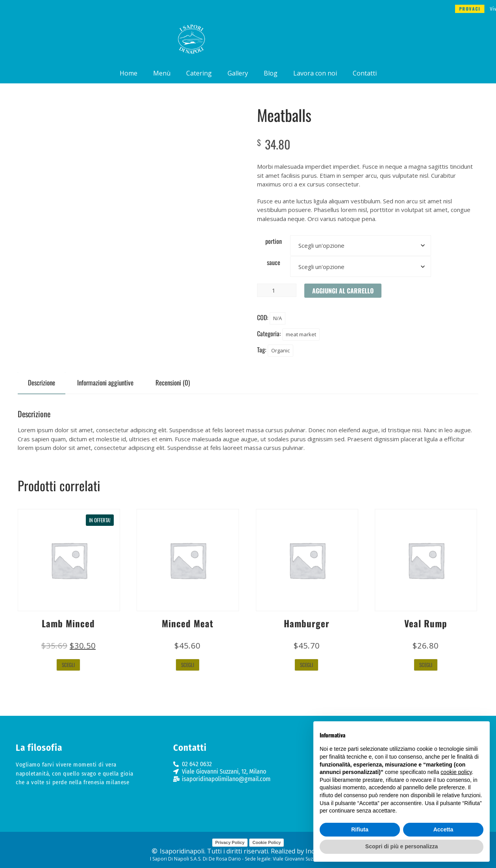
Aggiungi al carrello (343, 291)
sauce (274, 262)
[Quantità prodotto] (277, 290)
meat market (301, 334)
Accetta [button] (443, 829)
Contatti (365, 73)
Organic (280, 350)
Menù (162, 73)
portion (274, 241)
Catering (199, 73)
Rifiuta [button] (360, 829)
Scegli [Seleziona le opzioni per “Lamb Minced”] (68, 665)
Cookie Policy (267, 842)
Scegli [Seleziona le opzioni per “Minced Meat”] (188, 665)
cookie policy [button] (456, 772)
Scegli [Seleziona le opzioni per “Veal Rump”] (426, 665)
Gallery (238, 73)
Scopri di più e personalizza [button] (402, 846)
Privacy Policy (230, 842)
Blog (271, 73)
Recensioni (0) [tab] (173, 382)
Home (129, 73)
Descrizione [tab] (42, 382)
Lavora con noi (315, 73)
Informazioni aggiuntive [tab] (105, 382)
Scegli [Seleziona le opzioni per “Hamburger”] (306, 665)
